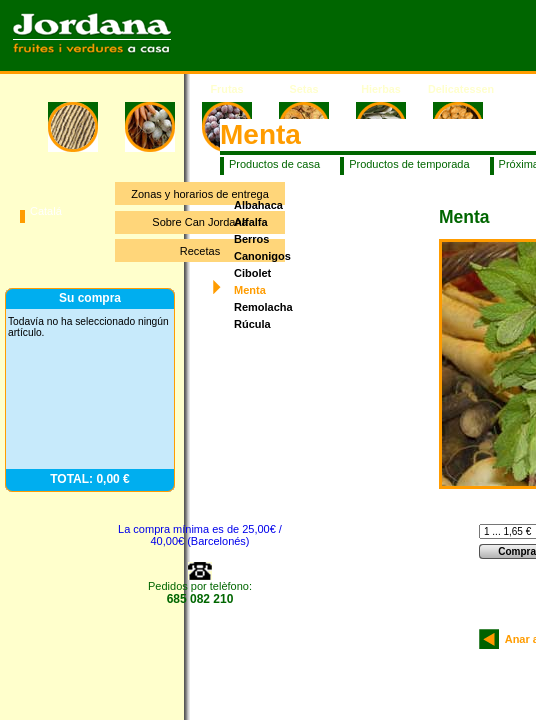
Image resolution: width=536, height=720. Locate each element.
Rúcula (252, 324)
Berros (251, 239)
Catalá (46, 211)
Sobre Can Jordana (199, 222)
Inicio (73, 89)
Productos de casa (274, 164)
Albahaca (258, 205)
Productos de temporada (409, 164)
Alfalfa (251, 222)
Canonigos (262, 256)
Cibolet (252, 273)
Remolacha (263, 307)
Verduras (150, 89)
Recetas (200, 251)
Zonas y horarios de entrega (200, 194)
